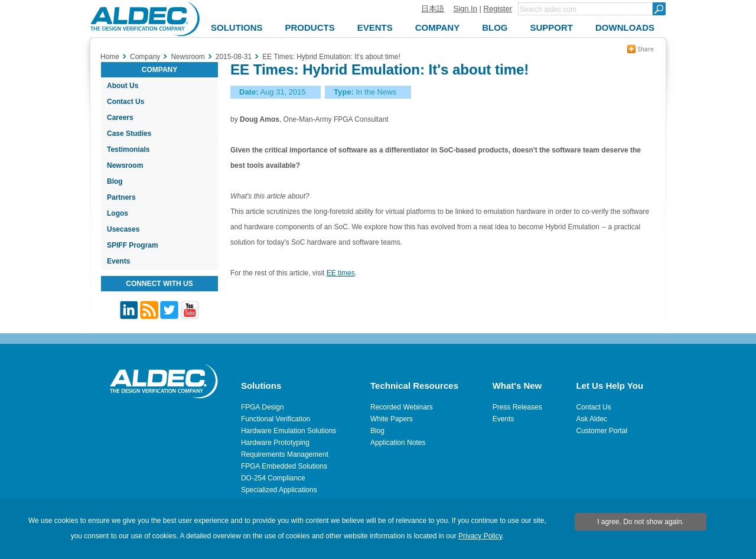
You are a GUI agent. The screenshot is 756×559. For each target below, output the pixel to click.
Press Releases (517, 407)
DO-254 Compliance (273, 478)
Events (118, 261)
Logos (118, 213)
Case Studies (129, 134)
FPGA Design (263, 407)
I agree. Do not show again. (641, 522)
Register (498, 9)
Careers (120, 118)
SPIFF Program (133, 245)
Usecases (123, 229)
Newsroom (125, 165)
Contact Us (126, 102)
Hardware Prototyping (275, 443)
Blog (115, 181)
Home (110, 57)
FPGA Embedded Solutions (284, 466)
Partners (121, 197)
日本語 (433, 9)
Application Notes (398, 443)
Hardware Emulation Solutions (289, 431)
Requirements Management (285, 454)
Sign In (465, 9)
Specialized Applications (279, 490)
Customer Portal (602, 431)
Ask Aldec (592, 419)
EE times (341, 273)
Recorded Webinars (402, 407)
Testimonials (128, 149)
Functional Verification (276, 419)
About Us (123, 86)
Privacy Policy (480, 536)
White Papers (392, 419)
